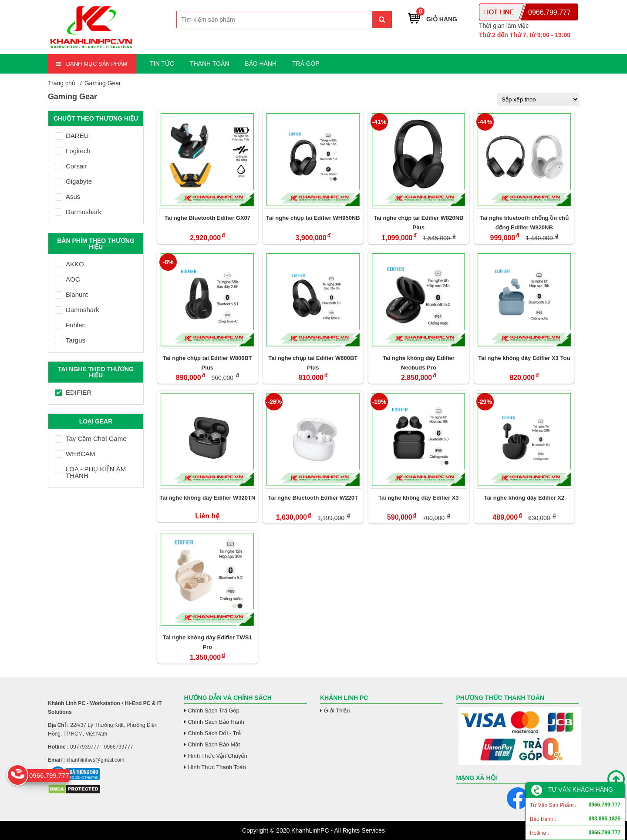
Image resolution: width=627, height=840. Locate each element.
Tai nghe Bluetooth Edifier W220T (313, 498)
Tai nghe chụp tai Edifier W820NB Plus (418, 223)
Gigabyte (73, 181)
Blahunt (71, 294)
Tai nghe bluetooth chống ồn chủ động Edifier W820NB (524, 223)
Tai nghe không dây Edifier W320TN (207, 498)
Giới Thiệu (337, 711)
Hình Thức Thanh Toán (217, 767)
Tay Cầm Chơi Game (91, 438)
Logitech (73, 151)
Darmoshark (78, 212)
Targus (70, 340)
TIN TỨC (162, 64)
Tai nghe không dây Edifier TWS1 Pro (207, 642)
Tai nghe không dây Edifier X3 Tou (524, 358)
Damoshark (77, 310)
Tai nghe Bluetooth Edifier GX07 (207, 218)
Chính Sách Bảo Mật (214, 744)
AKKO (69, 264)
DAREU (72, 136)
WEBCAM (75, 454)
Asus (67, 197)
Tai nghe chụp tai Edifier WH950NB (313, 218)
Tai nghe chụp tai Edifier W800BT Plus (207, 363)
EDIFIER (73, 392)
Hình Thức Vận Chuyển (218, 756)
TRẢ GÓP (306, 64)
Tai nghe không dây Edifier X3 (419, 498)
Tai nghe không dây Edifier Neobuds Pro (419, 363)
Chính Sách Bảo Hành (216, 722)
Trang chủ (62, 83)
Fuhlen (70, 325)
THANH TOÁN (210, 64)
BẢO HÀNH (261, 64)
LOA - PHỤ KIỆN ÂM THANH (90, 472)
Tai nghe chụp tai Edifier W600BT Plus (313, 363)
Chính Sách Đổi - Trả (215, 733)
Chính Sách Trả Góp (214, 711)
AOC (67, 279)
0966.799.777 (549, 12)
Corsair (71, 166)
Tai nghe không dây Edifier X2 (524, 498)
